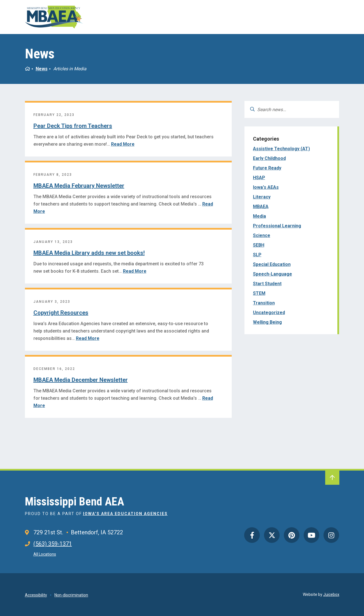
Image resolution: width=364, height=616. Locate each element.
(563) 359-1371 (53, 544)
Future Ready (267, 168)
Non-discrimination (71, 595)
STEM (259, 293)
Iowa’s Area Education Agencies (125, 514)
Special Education (272, 264)
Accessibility (36, 595)
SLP (257, 255)
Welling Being (267, 322)
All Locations (45, 554)
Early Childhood (269, 158)
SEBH (259, 245)
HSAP (259, 178)
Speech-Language (273, 274)
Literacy (262, 197)
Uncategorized (269, 313)
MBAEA (261, 207)
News (42, 69)
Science (262, 235)
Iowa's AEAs (266, 187)
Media (259, 216)
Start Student (267, 284)
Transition (264, 303)
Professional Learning (277, 226)
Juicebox (331, 594)
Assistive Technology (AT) (281, 149)
